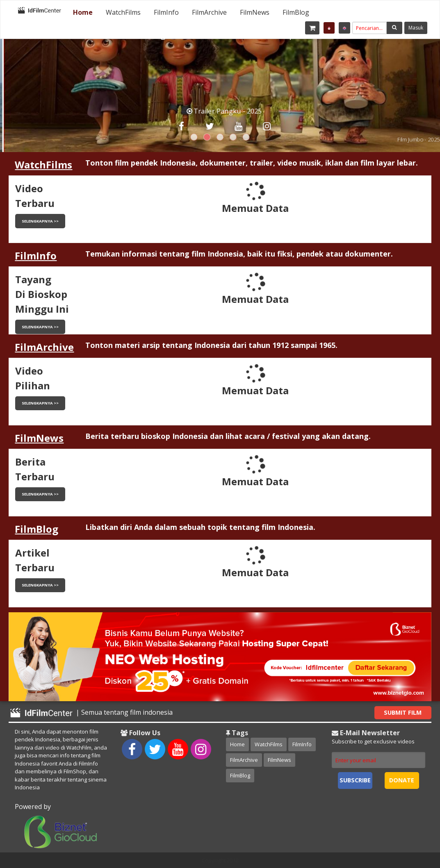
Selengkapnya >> (40, 221)
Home (83, 12)
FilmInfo (166, 12)
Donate (402, 780)
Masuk (416, 28)
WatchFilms (123, 12)
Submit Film (403, 712)
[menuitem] (83, 12)
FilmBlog (296, 12)
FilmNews (255, 12)
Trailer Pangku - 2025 (229, 111)
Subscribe (355, 780)
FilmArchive (209, 12)
